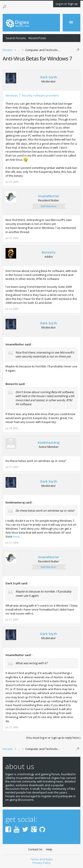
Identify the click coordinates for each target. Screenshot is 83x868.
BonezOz (49, 252)
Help (49, 849)
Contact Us (35, 849)
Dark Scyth (49, 77)
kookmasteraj (49, 443)
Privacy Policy (42, 863)
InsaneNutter (49, 196)
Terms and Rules (42, 859)
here (16, 536)
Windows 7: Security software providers (32, 95)
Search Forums (16, 38)
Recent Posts (37, 38)
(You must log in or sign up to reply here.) (53, 738)
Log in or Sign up (67, 4)
